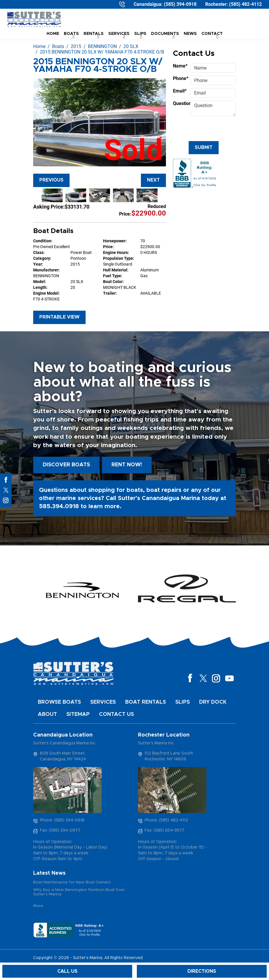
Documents (165, 34)
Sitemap (78, 714)
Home (53, 34)
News (190, 34)
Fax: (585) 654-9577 (165, 830)
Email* (180, 91)
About (47, 714)
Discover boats (66, 465)
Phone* (180, 78)
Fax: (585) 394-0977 (60, 830)
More (38, 906)
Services (103, 702)
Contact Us (116, 714)
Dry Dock (213, 702)
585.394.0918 (59, 506)
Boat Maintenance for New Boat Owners (72, 882)
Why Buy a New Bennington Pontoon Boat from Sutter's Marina (79, 892)
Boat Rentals (146, 702)
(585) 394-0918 (180, 4)
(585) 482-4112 (245, 4)
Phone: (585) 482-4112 (166, 820)
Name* (180, 66)
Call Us (67, 971)
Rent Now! (127, 465)
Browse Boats (59, 702)
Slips (183, 702)
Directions (202, 971)
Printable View (59, 317)
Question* (180, 103)
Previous (51, 180)
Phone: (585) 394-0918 (62, 820)
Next (153, 180)
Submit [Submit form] (204, 147)
